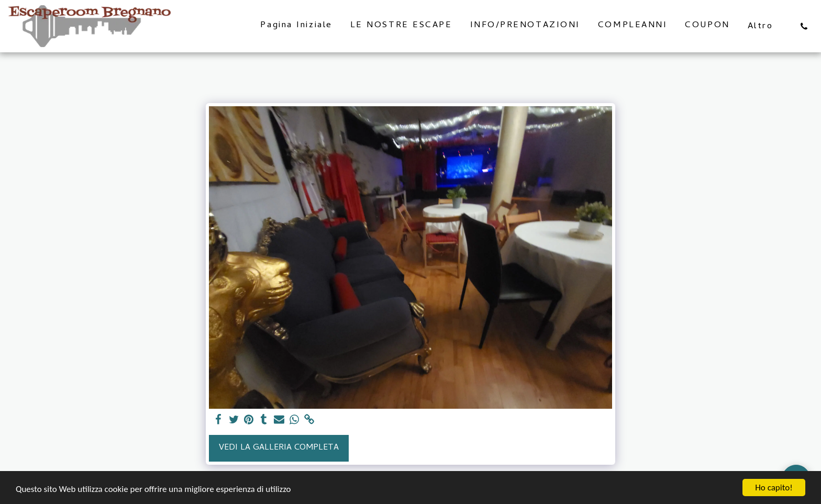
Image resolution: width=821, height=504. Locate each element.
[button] (804, 26)
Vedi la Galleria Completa (279, 448)
